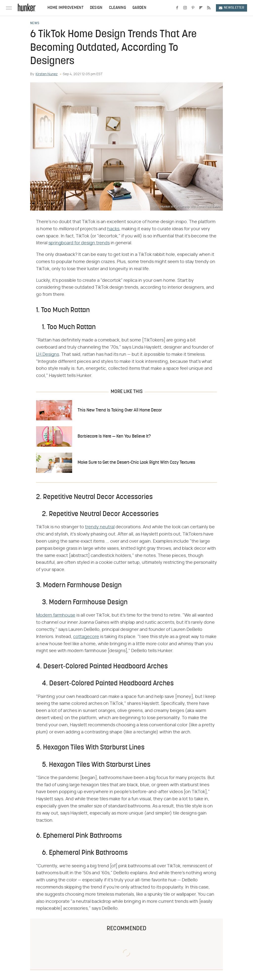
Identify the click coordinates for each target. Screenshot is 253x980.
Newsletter (232, 8)
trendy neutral (100, 527)
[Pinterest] (193, 8)
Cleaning (117, 8)
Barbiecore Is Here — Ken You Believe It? (114, 437)
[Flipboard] (201, 8)
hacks (113, 229)
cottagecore (86, 637)
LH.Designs (48, 355)
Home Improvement (65, 8)
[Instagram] (185, 8)
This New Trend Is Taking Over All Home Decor (120, 410)
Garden (139, 8)
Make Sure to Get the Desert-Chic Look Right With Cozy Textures (136, 463)
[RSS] (209, 8)
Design (96, 8)
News (35, 23)
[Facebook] (177, 8)
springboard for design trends (79, 243)
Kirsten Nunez (47, 74)
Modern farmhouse (56, 615)
